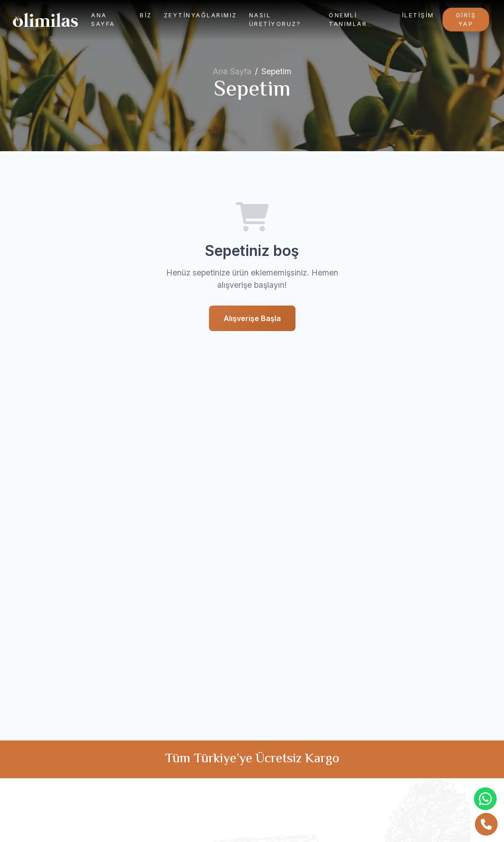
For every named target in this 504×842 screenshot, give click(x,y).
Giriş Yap (466, 20)
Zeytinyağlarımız (201, 15)
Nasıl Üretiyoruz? (275, 20)
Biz (146, 15)
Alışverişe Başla (252, 318)
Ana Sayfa (103, 20)
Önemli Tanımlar (348, 20)
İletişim (418, 15)
